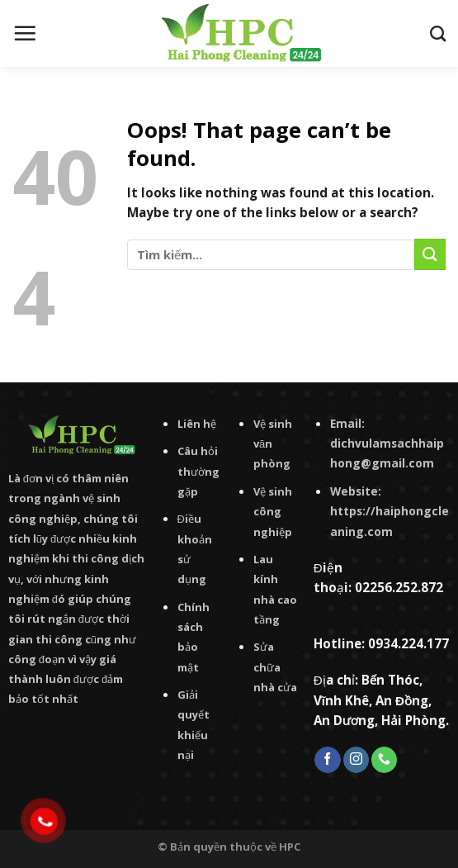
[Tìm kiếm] (438, 33)
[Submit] (430, 254)
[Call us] (384, 760)
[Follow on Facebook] (327, 760)
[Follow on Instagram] (356, 760)
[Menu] (25, 33)
